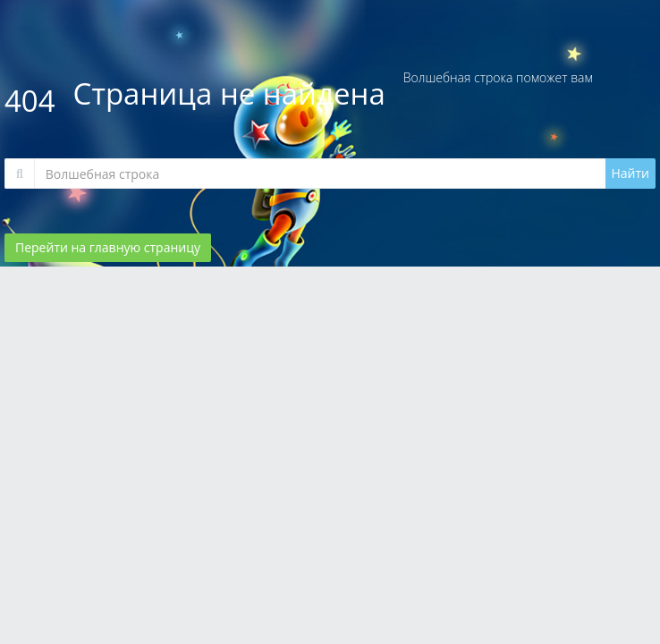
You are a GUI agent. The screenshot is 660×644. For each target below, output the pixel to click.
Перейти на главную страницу (108, 247)
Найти (631, 173)
